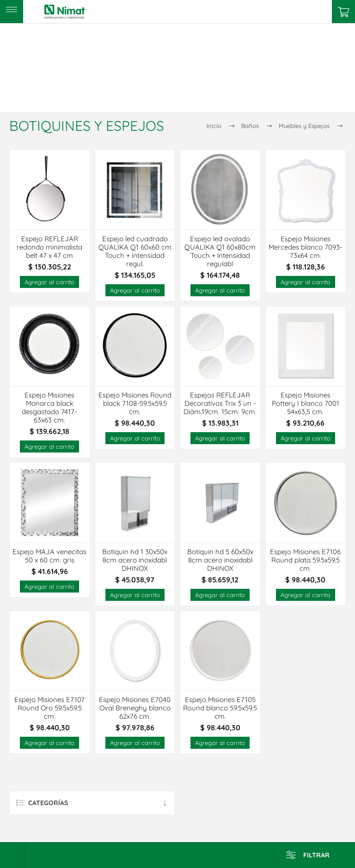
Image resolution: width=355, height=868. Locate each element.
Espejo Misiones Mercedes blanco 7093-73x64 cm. (306, 247)
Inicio (214, 126)
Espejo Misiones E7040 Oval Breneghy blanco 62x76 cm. (135, 708)
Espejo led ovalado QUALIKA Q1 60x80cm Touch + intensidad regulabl (220, 251)
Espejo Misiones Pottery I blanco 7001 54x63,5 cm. (306, 403)
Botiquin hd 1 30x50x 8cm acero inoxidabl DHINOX (135, 560)
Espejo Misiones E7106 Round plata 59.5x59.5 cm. (305, 560)
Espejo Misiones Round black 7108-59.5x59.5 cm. (135, 403)
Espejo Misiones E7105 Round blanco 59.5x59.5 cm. (220, 708)
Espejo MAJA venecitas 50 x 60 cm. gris (49, 556)
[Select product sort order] (13, 855)
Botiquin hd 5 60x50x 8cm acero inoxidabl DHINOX (220, 560)
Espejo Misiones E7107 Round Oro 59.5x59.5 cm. (49, 708)
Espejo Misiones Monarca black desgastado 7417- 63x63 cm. (49, 408)
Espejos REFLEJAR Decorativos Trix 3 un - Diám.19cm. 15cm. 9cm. (220, 403)
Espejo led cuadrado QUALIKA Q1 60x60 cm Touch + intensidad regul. (135, 251)
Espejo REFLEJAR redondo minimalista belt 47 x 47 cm (49, 247)
